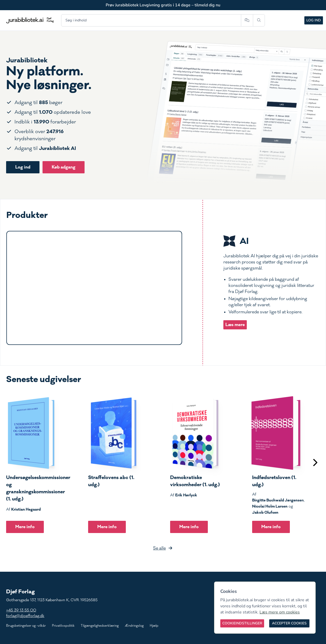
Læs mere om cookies (280, 612)
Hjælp (154, 626)
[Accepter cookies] (289, 623)
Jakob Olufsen (265, 512)
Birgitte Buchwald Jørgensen (278, 500)
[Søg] (259, 20)
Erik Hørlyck (186, 495)
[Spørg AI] (247, 20)
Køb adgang (64, 167)
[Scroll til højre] (315, 463)
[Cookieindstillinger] (242, 623)
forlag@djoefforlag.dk (25, 616)
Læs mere (235, 325)
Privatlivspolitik (63, 626)
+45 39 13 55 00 (21, 610)
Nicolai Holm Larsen (270, 506)
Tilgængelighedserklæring (100, 626)
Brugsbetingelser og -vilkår (26, 626)
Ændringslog (134, 626)
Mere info (25, 527)
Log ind (314, 20)
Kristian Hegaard (26, 509)
